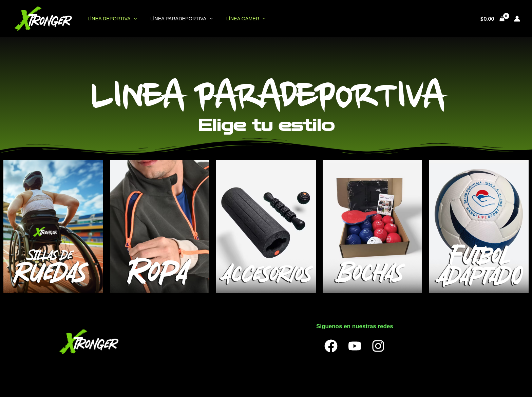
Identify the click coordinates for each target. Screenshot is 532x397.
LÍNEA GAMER (236, 19)
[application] (132, 19)
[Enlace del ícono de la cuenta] (517, 19)
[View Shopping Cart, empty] (492, 19)
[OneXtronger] (43, 18)
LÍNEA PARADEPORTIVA (176, 19)
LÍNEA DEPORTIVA (110, 19)
